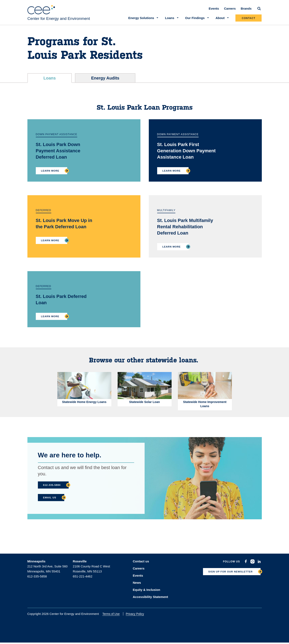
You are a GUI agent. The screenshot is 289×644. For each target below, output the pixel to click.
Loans (50, 81)
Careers (230, 11)
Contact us (141, 565)
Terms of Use (114, 615)
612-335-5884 (53, 488)
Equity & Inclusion (147, 591)
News (137, 585)
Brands (246, 11)
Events (214, 11)
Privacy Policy (137, 615)
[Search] (259, 11)
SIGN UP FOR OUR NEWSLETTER (227, 576)
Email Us (51, 501)
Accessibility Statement (150, 598)
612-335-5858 (37, 580)
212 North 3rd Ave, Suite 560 (48, 570)
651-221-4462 (83, 580)
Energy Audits (105, 81)
